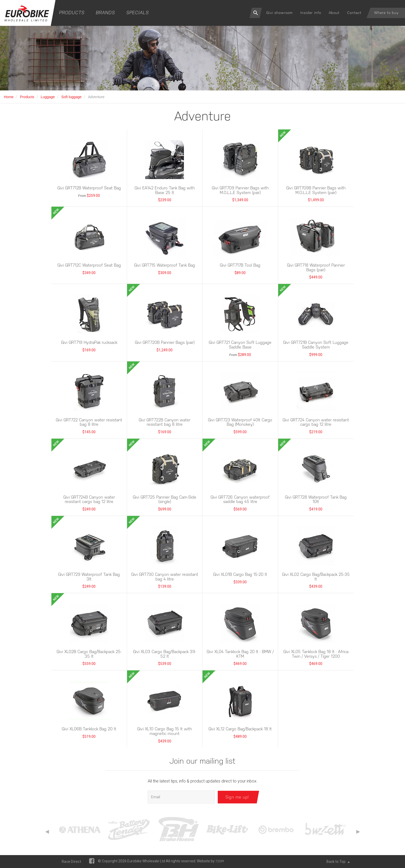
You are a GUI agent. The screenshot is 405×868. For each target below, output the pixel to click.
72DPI (220, 861)
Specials (138, 13)
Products (72, 13)
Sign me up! (237, 797)
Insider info (311, 13)
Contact (354, 13)
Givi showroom (279, 13)
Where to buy (386, 13)
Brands (105, 13)
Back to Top (338, 862)
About (334, 13)
